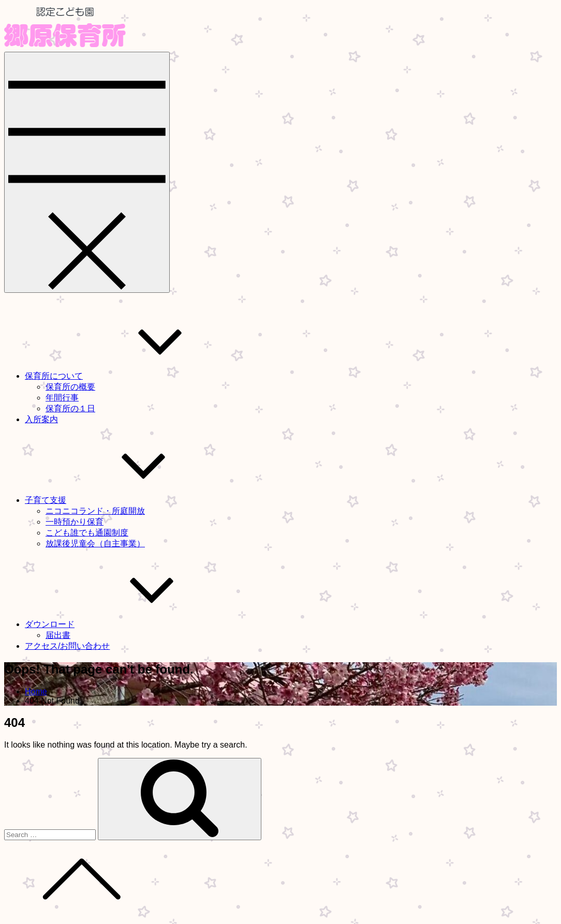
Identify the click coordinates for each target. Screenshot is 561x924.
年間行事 (62, 398)
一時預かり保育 (75, 522)
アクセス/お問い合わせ (67, 646)
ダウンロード (127, 624)
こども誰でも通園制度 (87, 533)
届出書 (58, 635)
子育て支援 (123, 500)
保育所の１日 (70, 408)
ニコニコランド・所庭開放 (95, 511)
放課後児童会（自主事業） (95, 543)
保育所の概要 (70, 387)
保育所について (131, 376)
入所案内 (41, 419)
